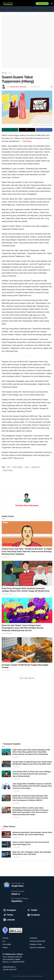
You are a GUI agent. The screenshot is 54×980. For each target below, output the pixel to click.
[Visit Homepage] (8, 3)
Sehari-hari (8, 544)
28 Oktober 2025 (7, 634)
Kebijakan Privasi (36, 944)
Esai (4, 9)
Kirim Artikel (42, 4)
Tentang (5, 938)
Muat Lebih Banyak (27, 678)
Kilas (43, 9)
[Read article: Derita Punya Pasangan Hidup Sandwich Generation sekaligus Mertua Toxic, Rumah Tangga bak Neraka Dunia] (27, 573)
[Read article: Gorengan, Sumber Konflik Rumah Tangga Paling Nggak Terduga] (27, 650)
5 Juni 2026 (16, 779)
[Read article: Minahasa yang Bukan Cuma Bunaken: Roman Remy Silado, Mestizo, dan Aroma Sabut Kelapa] (6, 835)
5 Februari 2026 (7, 594)
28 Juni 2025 (6, 670)
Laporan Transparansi (37, 947)
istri (8, 467)
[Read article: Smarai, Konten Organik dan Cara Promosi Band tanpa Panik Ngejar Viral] (6, 844)
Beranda (4, 73)
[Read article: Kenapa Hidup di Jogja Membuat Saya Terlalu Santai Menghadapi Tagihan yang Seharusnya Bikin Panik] (6, 764)
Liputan (13, 9)
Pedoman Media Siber (37, 941)
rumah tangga (17, 467)
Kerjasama (33, 938)
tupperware (36, 467)
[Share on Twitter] (27, 130)
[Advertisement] (27, 41)
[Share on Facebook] (44, 130)
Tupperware (27, 141)
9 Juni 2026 (16, 803)
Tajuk (22, 9)
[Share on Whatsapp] (10, 130)
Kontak (5, 947)
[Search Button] (52, 3)
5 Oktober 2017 (36, 87)
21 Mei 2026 (16, 847)
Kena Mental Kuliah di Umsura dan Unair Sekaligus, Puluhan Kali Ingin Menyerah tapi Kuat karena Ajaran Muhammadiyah (32, 774)
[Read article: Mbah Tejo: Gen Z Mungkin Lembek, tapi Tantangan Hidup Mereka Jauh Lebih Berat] (6, 854)
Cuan (52, 9)
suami (27, 467)
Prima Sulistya (26, 463)
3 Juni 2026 (16, 767)
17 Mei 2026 (16, 857)
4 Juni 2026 (16, 757)
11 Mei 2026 (5, 557)
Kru (4, 941)
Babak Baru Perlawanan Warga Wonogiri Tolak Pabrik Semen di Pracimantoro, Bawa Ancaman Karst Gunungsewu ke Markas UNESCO (30, 798)
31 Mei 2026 (16, 838)
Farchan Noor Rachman (18, 87)
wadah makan (8, 470)
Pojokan (33, 9)
